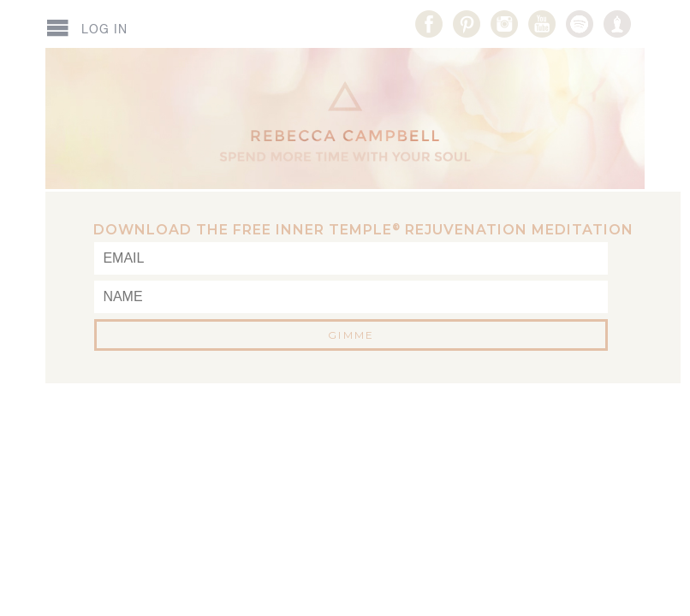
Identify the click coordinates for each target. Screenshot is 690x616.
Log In (104, 29)
